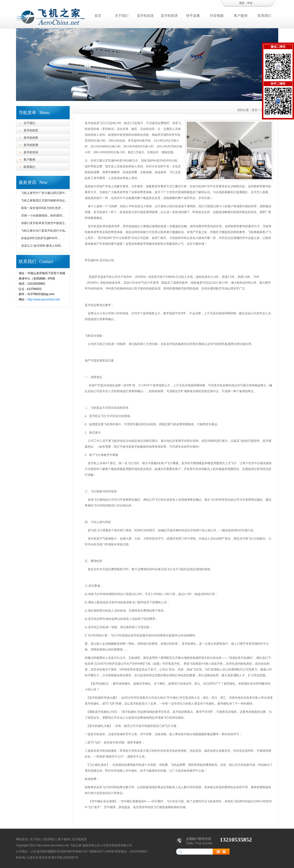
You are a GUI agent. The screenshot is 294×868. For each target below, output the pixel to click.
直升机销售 (31, 138)
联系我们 (264, 16)
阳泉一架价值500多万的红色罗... (42, 208)
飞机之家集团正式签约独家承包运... (44, 200)
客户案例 (241, 16)
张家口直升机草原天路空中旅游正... (44, 223)
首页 (98, 16)
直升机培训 (31, 152)
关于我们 (122, 16)
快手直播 (193, 16)
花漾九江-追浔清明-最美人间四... (42, 246)
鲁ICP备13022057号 (65, 858)
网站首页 (22, 839)
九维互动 (33, 858)
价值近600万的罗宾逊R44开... (41, 238)
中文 (250, 3)
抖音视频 (217, 16)
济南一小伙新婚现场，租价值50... (43, 216)
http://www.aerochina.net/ (44, 299)
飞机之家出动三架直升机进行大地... (44, 231)
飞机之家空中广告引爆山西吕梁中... (44, 193)
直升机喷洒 (169, 16)
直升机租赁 (145, 16)
